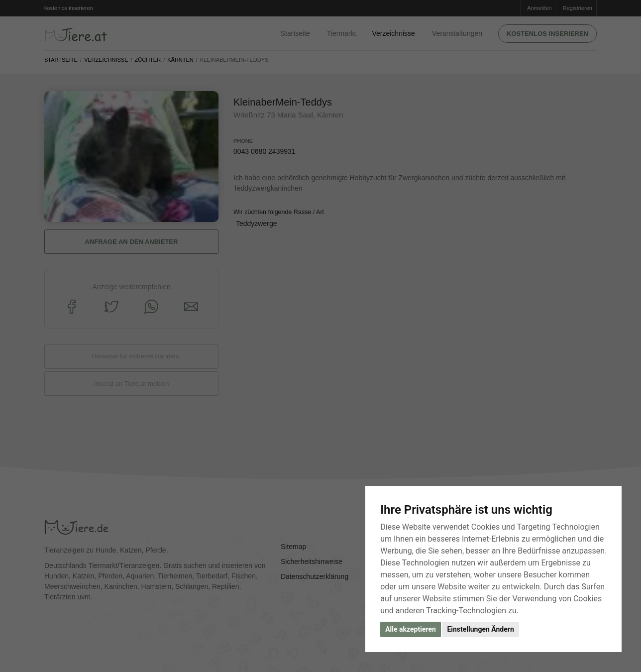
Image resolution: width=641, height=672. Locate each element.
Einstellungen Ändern (480, 629)
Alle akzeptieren (411, 629)
